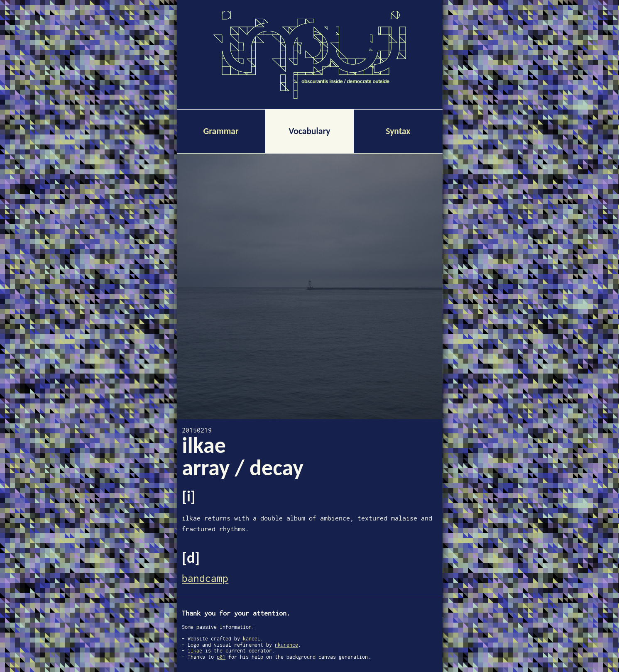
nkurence (286, 645)
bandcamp (205, 578)
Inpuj (310, 47)
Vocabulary (309, 131)
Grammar (221, 131)
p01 (221, 657)
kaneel (252, 639)
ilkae (195, 651)
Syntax (398, 131)
